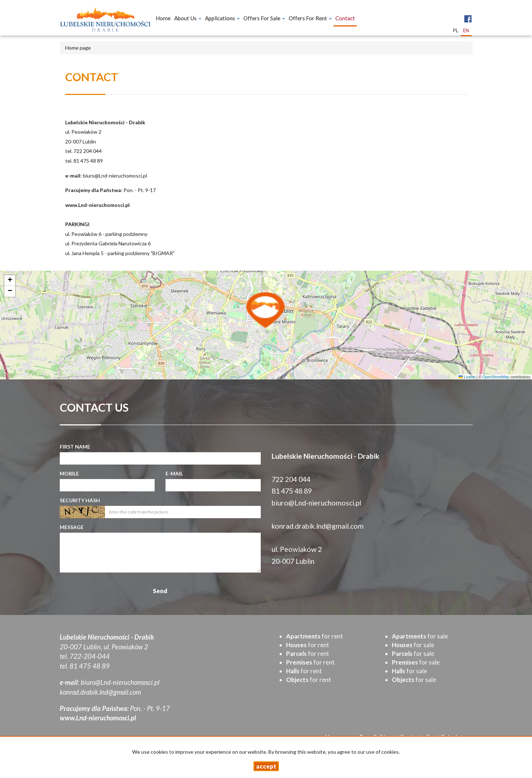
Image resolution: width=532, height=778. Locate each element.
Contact (345, 18)
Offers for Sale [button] (264, 18)
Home (163, 18)
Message (72, 527)
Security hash (80, 500)
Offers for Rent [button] (310, 18)
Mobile (69, 473)
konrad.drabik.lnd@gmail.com (318, 526)
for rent (315, 636)
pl (456, 30)
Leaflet (467, 377)
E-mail (174, 473)
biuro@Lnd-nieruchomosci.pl (115, 176)
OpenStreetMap (496, 377)
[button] (266, 310)
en (466, 30)
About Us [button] (188, 18)
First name (75, 447)
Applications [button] (222, 18)
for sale (420, 636)
